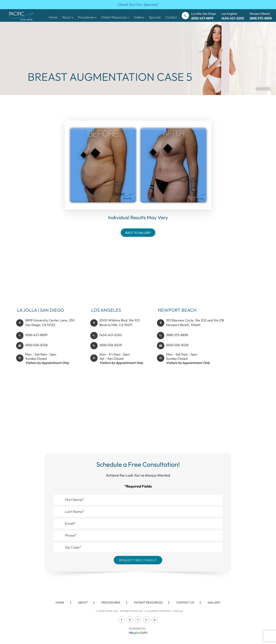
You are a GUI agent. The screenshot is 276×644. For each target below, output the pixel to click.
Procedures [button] (87, 17)
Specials (155, 17)
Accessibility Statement (158, 611)
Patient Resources (148, 602)
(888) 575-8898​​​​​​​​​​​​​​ (177, 339)
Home (53, 17)
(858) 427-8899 (36, 339)
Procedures (111, 602)
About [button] (67, 17)
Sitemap (178, 611)
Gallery (139, 17)
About (83, 602)
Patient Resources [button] (115, 17)
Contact (171, 17)
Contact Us (185, 602)
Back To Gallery (138, 233)
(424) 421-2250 (111, 339)
